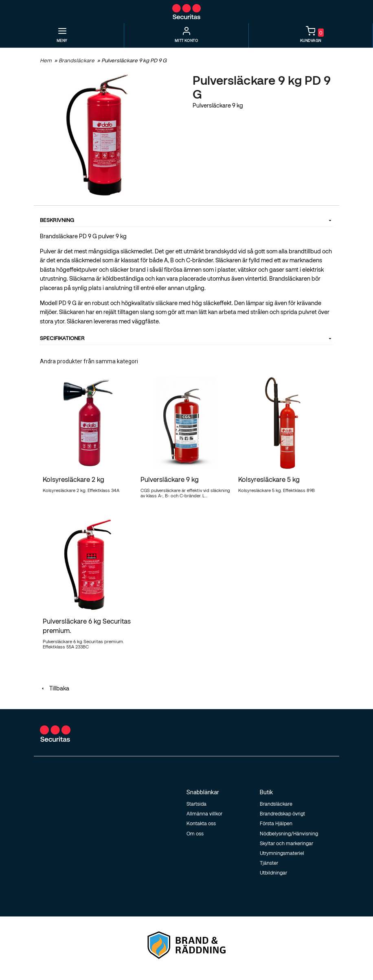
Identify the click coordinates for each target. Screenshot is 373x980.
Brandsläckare (77, 60)
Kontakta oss (201, 823)
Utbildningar (273, 872)
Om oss (195, 833)
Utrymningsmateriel (282, 853)
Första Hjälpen (276, 823)
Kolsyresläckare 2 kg (74, 479)
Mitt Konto (186, 41)
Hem (46, 60)
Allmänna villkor (204, 813)
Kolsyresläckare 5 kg (269, 479)
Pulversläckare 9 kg (170, 479)
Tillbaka (55, 688)
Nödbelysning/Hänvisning (289, 833)
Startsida (196, 804)
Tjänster (269, 863)
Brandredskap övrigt (282, 813)
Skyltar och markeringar (286, 843)
